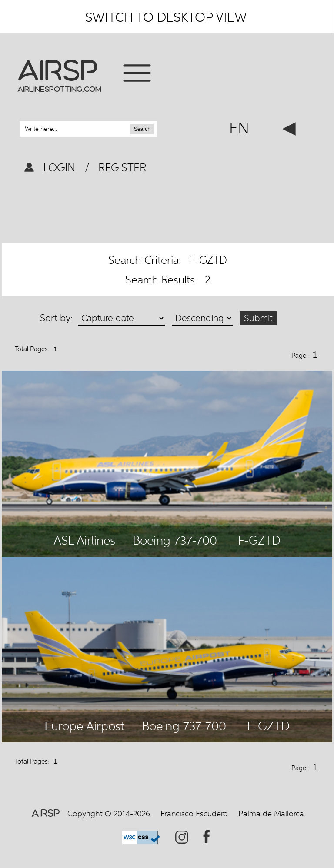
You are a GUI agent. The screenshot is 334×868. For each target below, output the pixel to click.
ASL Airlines (84, 540)
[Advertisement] (167, 211)
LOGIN (61, 167)
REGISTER (121, 167)
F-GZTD (259, 540)
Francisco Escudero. (195, 813)
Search (142, 129)
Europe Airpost (84, 726)
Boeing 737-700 (175, 540)
